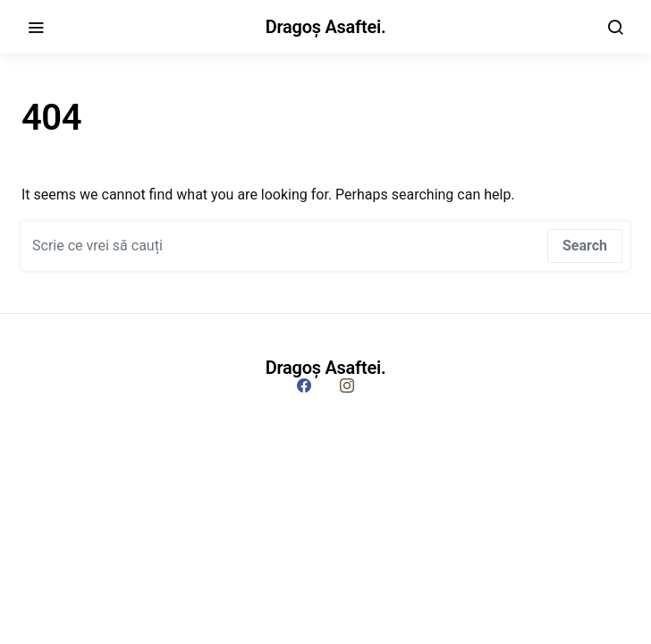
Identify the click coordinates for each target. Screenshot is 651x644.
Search (585, 246)
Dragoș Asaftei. (326, 27)
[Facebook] (304, 386)
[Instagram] (347, 386)
